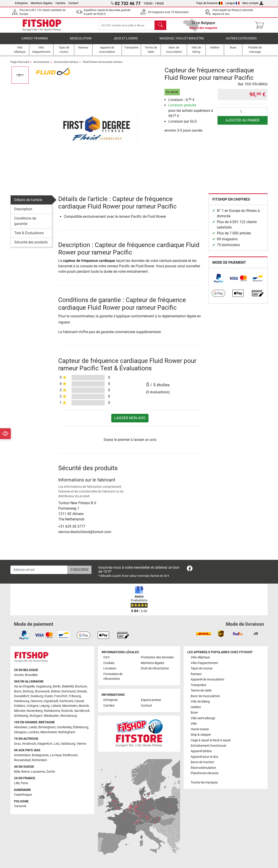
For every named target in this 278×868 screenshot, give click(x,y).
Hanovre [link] (36, 701)
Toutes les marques (204, 782)
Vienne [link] (81, 744)
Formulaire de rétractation (113, 677)
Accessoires (41, 65)
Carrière (60, 3)
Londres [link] (33, 732)
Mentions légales (42, 3)
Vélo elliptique (200, 657)
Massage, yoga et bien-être (182, 42)
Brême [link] (56, 691)
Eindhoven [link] (70, 755)
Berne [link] (25, 772)
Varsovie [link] (20, 806)
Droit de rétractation (155, 668)
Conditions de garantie (25, 224)
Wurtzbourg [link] (69, 716)
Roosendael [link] (22, 760)
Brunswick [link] (42, 691)
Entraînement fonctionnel (208, 746)
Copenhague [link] (23, 795)
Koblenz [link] (20, 706)
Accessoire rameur (66, 65)
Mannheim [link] (70, 706)
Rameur (196, 674)
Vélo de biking (200, 702)
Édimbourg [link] (81, 727)
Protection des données (157, 657)
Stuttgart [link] (36, 716)
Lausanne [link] (38, 772)
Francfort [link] (61, 696)
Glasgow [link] (20, 732)
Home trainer (200, 729)
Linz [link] (57, 744)
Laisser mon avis (130, 421)
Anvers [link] (19, 675)
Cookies (109, 663)
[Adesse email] (39, 570)
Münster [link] (20, 711)
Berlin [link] (57, 686)
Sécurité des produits (31, 245)
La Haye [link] (56, 755)
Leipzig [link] (44, 706)
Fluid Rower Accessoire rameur (102, 65)
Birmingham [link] (47, 727)
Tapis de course (202, 668)
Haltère (196, 707)
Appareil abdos (201, 751)
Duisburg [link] (37, 696)
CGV (107, 657)
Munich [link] (84, 706)
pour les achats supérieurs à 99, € (191, 114)
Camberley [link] (64, 727)
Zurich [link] (51, 772)
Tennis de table (201, 691)
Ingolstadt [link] (51, 701)
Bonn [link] (18, 691)
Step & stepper (201, 735)
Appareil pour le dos (204, 757)
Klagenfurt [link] (45, 744)
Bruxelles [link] (31, 675)
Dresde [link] (82, 691)
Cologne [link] (32, 706)
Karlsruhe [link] (66, 701)
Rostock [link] (67, 711)
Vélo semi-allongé (203, 718)
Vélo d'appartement (204, 663)
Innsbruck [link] (29, 744)
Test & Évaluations (29, 236)
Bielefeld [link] (68, 686)
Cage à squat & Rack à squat (211, 740)
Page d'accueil (20, 65)
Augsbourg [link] (44, 686)
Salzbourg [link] (68, 744)
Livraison (110, 668)
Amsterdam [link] (22, 755)
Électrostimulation (203, 768)
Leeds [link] (33, 727)
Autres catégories (241, 42)
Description (23, 212)
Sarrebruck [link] (82, 711)
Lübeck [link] (56, 706)
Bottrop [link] (28, 691)
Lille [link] (17, 783)
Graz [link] (17, 744)
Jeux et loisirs (126, 42)
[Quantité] (243, 115)
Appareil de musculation (207, 679)
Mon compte (253, 3)
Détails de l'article (28, 203)
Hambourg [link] (22, 701)
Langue (233, 3)
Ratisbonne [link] (52, 711)
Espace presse (151, 700)
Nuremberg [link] (35, 711)
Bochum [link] (81, 686)
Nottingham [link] (67, 732)
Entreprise (21, 3)
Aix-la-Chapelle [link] (24, 686)
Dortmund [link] (68, 691)
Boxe (194, 713)
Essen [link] (49, 696)
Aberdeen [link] (21, 727)
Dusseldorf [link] (22, 696)
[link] (218, 282)
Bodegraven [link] (40, 755)
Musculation (81, 42)
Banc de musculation (205, 696)
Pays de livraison (209, 3)
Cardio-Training (35, 42)
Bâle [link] (17, 772)
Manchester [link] (49, 732)
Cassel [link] (79, 701)
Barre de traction (202, 762)
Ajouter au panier (243, 123)
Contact (73, 3)
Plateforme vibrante (205, 773)
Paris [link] (24, 783)
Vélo (194, 724)
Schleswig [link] (21, 716)
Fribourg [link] (75, 696)
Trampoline (198, 685)
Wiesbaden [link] (51, 716)
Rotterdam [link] (39, 760)
